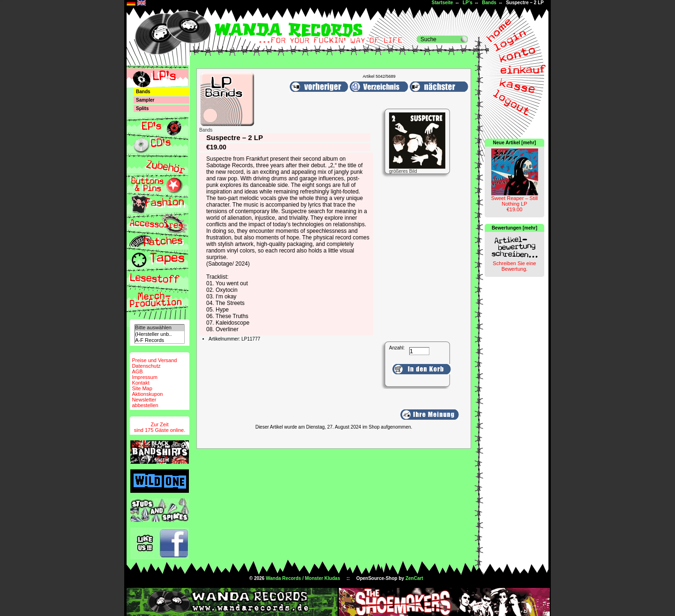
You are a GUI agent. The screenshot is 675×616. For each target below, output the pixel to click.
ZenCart (414, 578)
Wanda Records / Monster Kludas (303, 578)
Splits (142, 108)
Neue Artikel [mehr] (515, 143)
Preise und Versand (154, 360)
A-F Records (159, 340)
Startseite (442, 3)
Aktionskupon (147, 394)
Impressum (144, 377)
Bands (489, 3)
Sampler (145, 100)
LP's (468, 3)
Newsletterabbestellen (145, 402)
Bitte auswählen (159, 328)
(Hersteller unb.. (159, 334)
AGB (137, 371)
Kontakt (140, 383)
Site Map (142, 388)
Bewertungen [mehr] (514, 228)
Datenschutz (146, 366)
